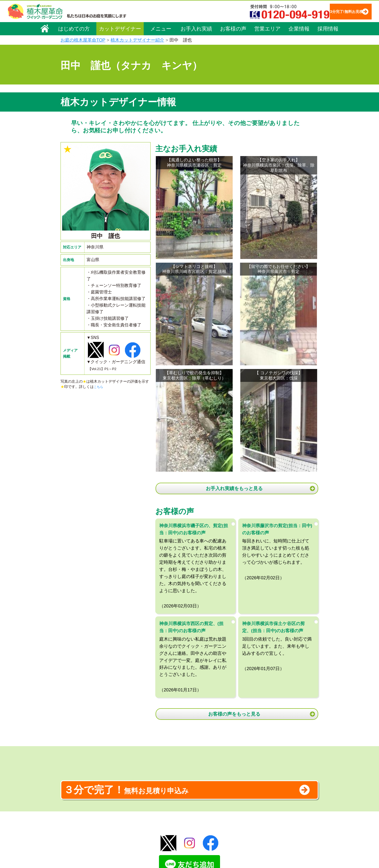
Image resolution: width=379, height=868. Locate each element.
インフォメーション (203, 848)
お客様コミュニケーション (86, 792)
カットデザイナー (120, 28)
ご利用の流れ (197, 779)
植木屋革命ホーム (143, 752)
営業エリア (267, 28)
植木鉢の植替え (142, 831)
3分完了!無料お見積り (336, 11)
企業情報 (299, 28)
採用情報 (328, 28)
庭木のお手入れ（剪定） (149, 779)
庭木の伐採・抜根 (144, 787)
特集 (187, 839)
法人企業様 (73, 800)
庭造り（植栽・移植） (147, 824)
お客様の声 (233, 28)
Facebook (259, 819)
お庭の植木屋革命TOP (83, 40)
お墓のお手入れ (142, 838)
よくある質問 (197, 787)
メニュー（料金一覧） (148, 761)
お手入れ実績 (196, 28)
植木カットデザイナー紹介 (137, 40)
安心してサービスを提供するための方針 (285, 777)
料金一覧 (136, 772)
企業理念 (71, 770)
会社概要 (71, 763)
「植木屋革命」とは (203, 772)
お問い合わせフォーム (271, 790)
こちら (99, 388)
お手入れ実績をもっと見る (236, 316)
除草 (133, 794)
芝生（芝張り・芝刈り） (149, 801)
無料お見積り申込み (172, 628)
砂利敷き (136, 809)
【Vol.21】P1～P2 (105, 369)
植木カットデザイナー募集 (276, 810)
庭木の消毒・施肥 (144, 816)
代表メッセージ (77, 778)
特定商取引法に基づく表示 (274, 770)
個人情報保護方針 (267, 762)
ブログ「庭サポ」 (267, 800)
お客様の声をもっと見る (236, 544)
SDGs (189, 829)
